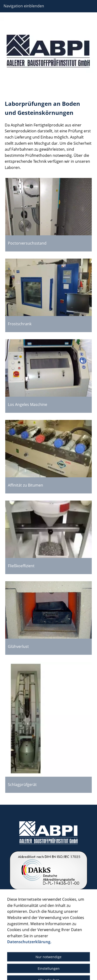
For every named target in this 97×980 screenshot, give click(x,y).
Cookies (41, 961)
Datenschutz (38, 955)
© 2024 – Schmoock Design (49, 970)
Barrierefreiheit (17, 961)
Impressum (14, 955)
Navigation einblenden (24, 6)
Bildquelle (61, 955)
